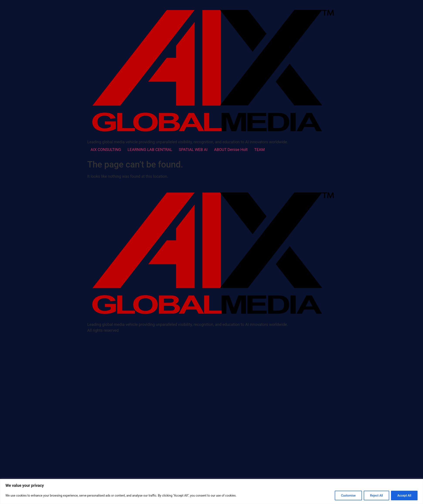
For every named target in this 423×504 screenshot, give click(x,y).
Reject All (376, 496)
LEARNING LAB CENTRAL (150, 150)
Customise (348, 496)
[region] (211, 491)
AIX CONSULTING (106, 150)
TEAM (259, 150)
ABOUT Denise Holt (231, 150)
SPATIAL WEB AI (193, 150)
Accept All (404, 496)
